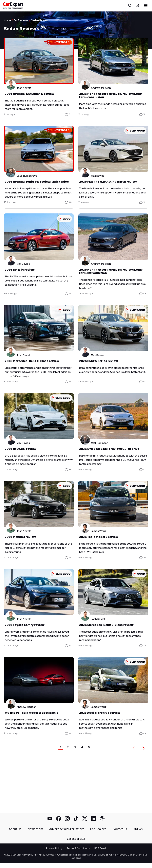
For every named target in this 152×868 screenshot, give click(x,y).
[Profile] (138, 6)
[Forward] (144, 748)
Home (7, 20)
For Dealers (98, 829)
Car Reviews (21, 20)
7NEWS (138, 829)
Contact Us (120, 829)
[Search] (130, 6)
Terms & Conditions (78, 848)
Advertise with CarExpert (67, 829)
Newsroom (35, 829)
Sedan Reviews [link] (40, 20)
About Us (15, 829)
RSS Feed (100, 848)
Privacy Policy (54, 848)
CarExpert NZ (76, 839)
